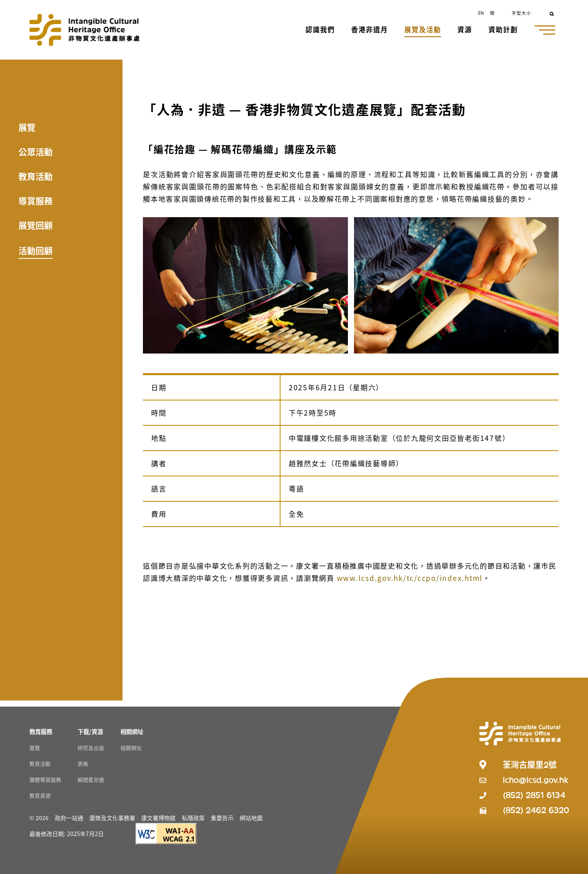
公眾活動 (36, 151)
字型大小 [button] (521, 13)
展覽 (27, 127)
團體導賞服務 (45, 779)
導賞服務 (36, 200)
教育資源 (40, 795)
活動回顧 (36, 250)
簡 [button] (492, 13)
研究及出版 (91, 748)
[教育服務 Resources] (41, 731)
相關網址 (131, 748)
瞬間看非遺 (91, 779)
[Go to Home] (85, 30)
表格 (83, 764)
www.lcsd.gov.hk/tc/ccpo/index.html (410, 578)
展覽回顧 (36, 225)
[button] (321, 30)
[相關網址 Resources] (132, 731)
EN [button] (481, 13)
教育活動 (36, 176)
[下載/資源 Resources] (90, 731)
